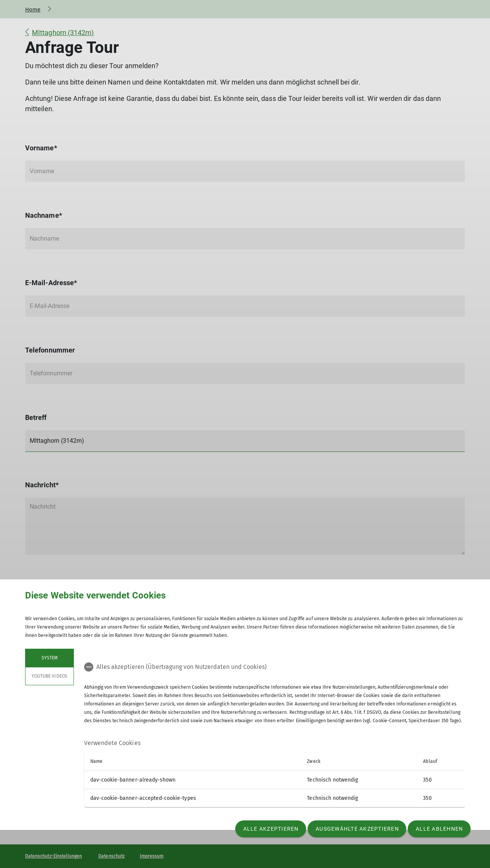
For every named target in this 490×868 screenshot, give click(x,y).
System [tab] (49, 658)
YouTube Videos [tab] (49, 676)
